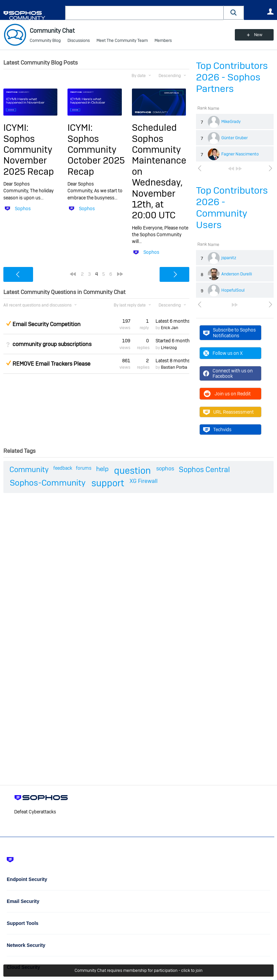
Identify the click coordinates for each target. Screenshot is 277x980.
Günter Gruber (234, 138)
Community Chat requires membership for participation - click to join (138, 971)
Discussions (79, 41)
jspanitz (229, 258)
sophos (165, 469)
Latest (172, 321)
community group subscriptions (52, 344)
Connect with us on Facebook (228, 373)
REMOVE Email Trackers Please (51, 364)
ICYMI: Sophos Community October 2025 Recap (96, 150)
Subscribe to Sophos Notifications (229, 333)
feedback (63, 468)
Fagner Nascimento (240, 154)
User (270, 11)
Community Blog (45, 41)
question (132, 471)
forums (84, 468)
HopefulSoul (233, 290)
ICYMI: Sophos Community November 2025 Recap (29, 150)
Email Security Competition (47, 324)
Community (29, 469)
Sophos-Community (48, 483)
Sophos (23, 209)
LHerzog (169, 348)
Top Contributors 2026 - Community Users (232, 208)
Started (172, 341)
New (258, 35)
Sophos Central (204, 469)
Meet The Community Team (122, 41)
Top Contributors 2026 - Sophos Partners (232, 77)
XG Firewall (144, 481)
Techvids (217, 430)
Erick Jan (170, 328)
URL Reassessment (228, 412)
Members (163, 41)
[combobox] (144, 13)
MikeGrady (231, 122)
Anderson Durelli (237, 274)
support (108, 483)
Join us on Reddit (227, 394)
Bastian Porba (174, 367)
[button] (234, 13)
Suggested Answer (8, 323)
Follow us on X (223, 353)
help (102, 469)
